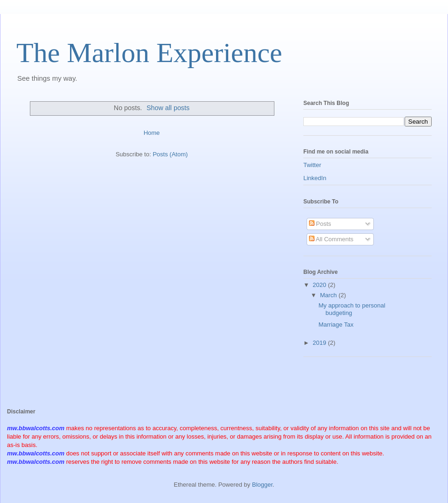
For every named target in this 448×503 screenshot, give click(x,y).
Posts (320, 224)
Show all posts (168, 108)
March (329, 295)
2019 (320, 343)
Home (152, 133)
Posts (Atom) (170, 154)
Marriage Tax (336, 325)
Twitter (312, 165)
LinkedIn (315, 178)
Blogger (262, 485)
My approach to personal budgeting (352, 309)
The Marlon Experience (149, 53)
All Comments (331, 239)
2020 (320, 285)
